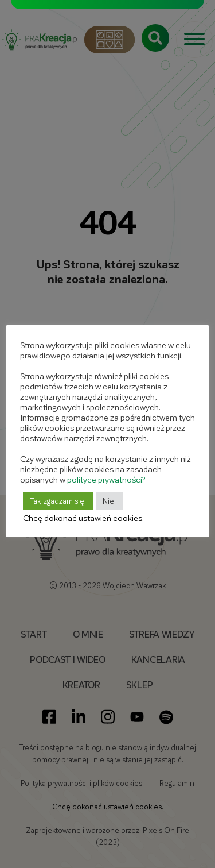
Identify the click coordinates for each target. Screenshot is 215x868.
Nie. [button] (109, 501)
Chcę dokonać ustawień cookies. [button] (83, 518)
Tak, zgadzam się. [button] (58, 501)
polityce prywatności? (106, 479)
